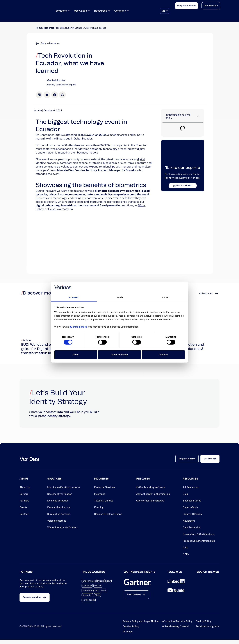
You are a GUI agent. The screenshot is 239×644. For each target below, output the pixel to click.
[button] (39, 95)
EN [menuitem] (163, 11)
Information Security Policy (177, 626)
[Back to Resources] (37, 44)
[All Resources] (216, 294)
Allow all (163, 355)
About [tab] (165, 297)
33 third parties (78, 327)
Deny (76, 355)
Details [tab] (120, 297)
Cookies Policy (131, 631)
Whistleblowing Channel (175, 631)
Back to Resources (50, 44)
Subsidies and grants (208, 631)
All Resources (206, 294)
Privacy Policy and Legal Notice (141, 626)
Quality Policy (203, 626)
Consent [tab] (74, 297)
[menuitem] (165, 11)
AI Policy (128, 636)
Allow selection (119, 355)
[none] (165, 11)
